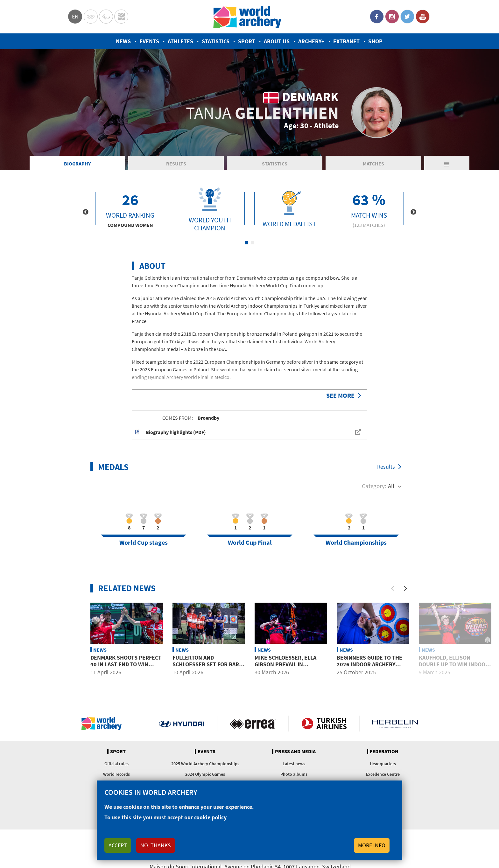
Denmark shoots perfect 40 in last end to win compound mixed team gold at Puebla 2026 (126, 668)
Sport (247, 41)
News (123, 41)
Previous (86, 212)
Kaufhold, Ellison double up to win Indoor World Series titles (454, 664)
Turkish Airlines (324, 724)
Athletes (180, 41)
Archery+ (311, 41)
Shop (375, 41)
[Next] (405, 588)
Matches (373, 164)
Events (149, 41)
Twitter (407, 17)
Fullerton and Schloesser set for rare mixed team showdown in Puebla (208, 668)
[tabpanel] (130, 208)
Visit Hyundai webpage (182, 724)
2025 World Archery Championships (205, 764)
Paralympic (106, 17)
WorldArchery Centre (121, 17)
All (391, 486)
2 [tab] (253, 243)
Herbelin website (395, 724)
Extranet (346, 41)
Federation (384, 752)
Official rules (116, 764)
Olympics (91, 17)
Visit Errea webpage (253, 724)
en (75, 16)
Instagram (392, 17)
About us (277, 41)
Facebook (377, 17)
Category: (374, 486)
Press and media (295, 752)
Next (413, 212)
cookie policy (210, 817)
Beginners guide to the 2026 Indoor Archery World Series (369, 664)
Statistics (216, 41)
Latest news (294, 764)
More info (372, 845)
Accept (118, 845)
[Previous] (393, 588)
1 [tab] (246, 243)
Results (176, 164)
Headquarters (383, 764)
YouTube (423, 17)
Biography (77, 164)
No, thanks (156, 845)
